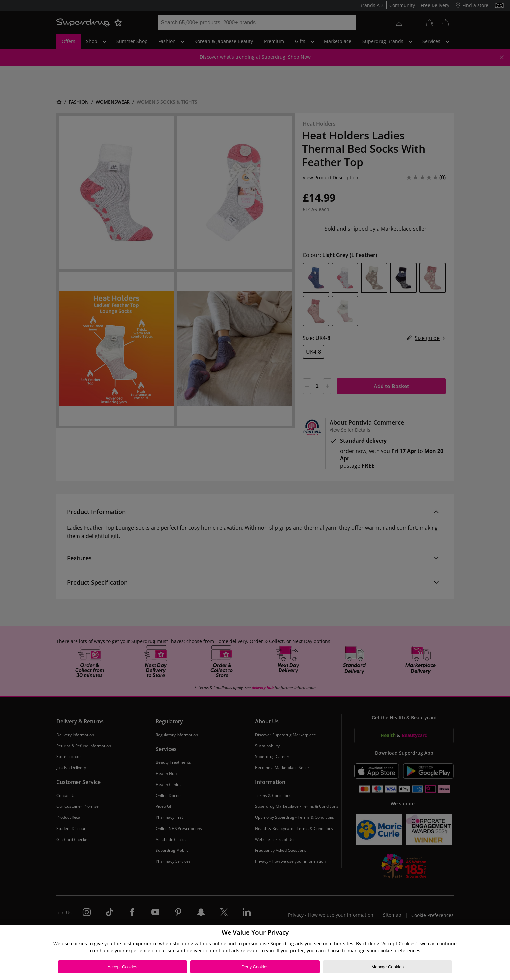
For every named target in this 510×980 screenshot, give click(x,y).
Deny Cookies (255, 967)
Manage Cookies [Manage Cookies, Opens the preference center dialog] (387, 967)
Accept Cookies (123, 967)
